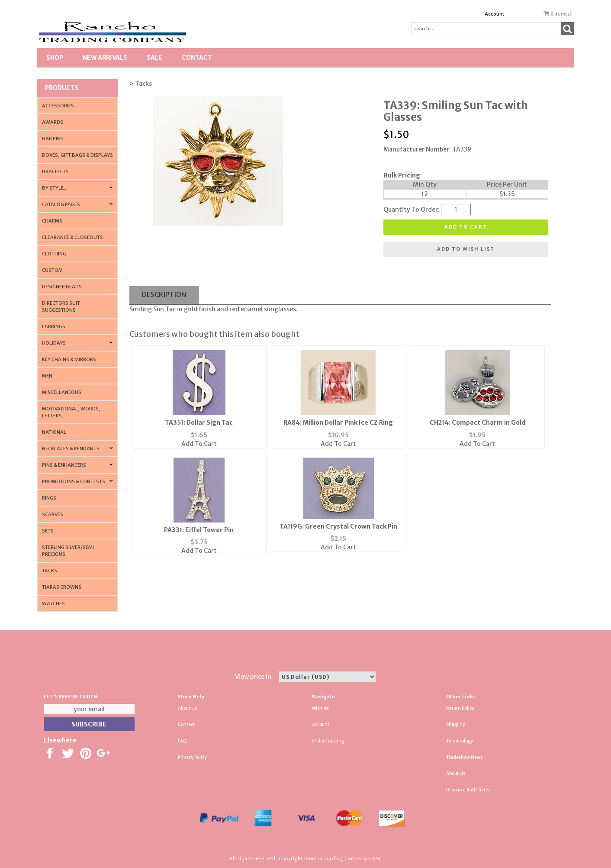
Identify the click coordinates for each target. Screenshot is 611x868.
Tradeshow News (464, 757)
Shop (55, 58)
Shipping (456, 724)
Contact (197, 58)
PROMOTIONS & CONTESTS (74, 481)
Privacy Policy (192, 757)
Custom (52, 270)
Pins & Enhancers (64, 465)
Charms (52, 221)
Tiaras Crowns (62, 587)
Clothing (54, 254)
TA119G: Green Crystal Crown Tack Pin (338, 526)
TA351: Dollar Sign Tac (199, 423)
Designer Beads (62, 287)
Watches (53, 603)
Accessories (58, 106)
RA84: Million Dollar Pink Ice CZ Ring (338, 423)
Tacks (50, 571)
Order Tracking (328, 741)
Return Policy (460, 708)
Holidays (54, 343)
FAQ (182, 741)
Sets (48, 531)
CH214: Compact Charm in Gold (478, 423)
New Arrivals (105, 58)
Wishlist (320, 708)
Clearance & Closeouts (72, 237)
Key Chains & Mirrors (69, 359)
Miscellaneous (62, 392)
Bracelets (55, 171)
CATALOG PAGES (61, 204)
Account (494, 14)
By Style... (55, 188)
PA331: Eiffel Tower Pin (199, 530)
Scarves (53, 514)
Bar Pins (53, 139)
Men (47, 376)
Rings (49, 498)
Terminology (460, 741)
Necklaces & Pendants (71, 449)
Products (62, 88)
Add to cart (466, 227)
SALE (154, 58)
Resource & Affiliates (468, 790)
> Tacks (141, 84)
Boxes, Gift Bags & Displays (77, 155)
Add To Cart (199, 444)
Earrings (54, 326)
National (54, 432)
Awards (53, 122)
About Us (187, 708)
